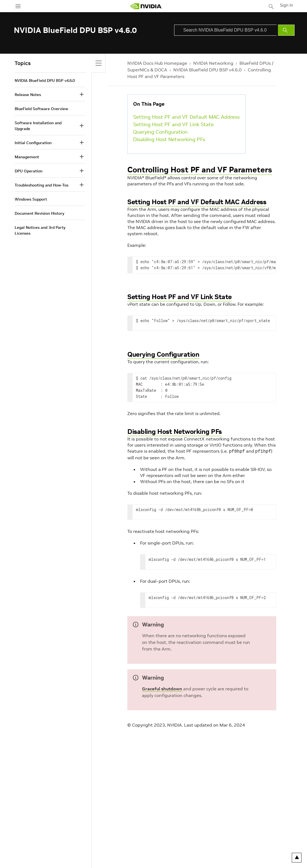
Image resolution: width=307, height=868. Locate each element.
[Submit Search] (286, 30)
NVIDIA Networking (213, 63)
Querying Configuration (160, 132)
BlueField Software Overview (41, 109)
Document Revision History (39, 213)
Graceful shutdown (162, 688)
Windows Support (31, 199)
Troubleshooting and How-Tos (42, 185)
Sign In (287, 5)
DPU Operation (29, 171)
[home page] (147, 6)
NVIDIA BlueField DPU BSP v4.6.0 (207, 70)
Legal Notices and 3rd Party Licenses (40, 230)
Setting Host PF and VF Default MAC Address (186, 117)
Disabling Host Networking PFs (169, 139)
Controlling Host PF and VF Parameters (200, 170)
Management (27, 157)
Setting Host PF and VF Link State (173, 124)
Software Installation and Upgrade (38, 126)
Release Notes (28, 95)
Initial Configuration (33, 143)
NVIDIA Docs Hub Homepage (157, 63)
